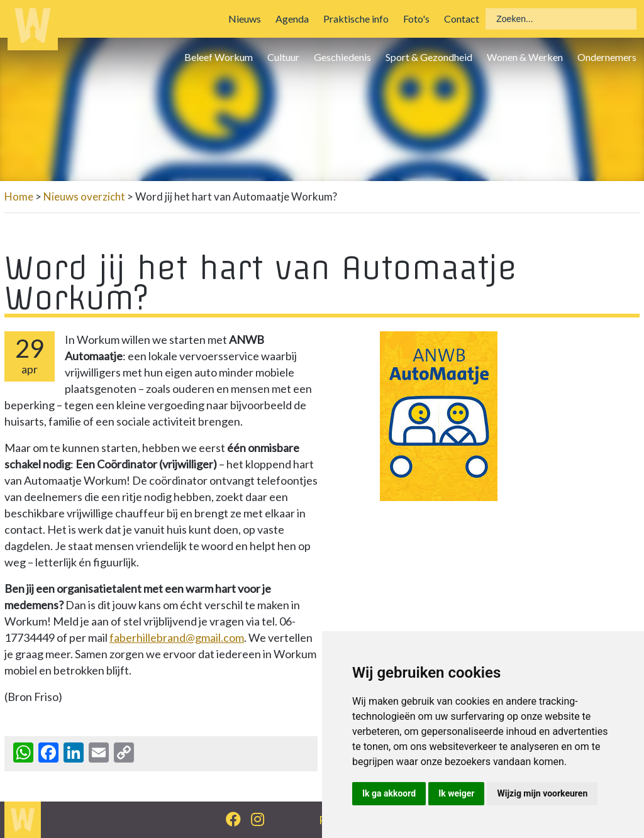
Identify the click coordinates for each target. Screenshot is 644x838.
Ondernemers (607, 57)
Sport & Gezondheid (429, 57)
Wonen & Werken (525, 57)
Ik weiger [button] (456, 793)
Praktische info (356, 19)
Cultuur (283, 57)
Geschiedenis (342, 57)
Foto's (416, 19)
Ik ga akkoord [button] (389, 793)
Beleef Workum (219, 57)
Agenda (292, 19)
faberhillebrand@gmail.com (177, 637)
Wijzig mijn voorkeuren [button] (542, 793)
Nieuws (245, 19)
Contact (462, 19)
